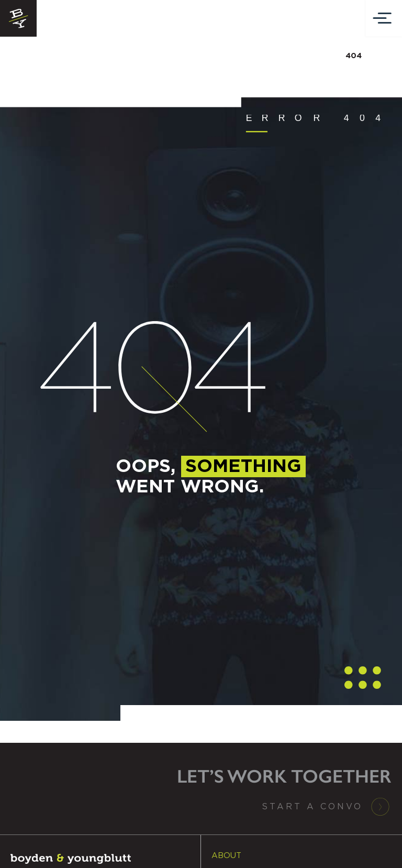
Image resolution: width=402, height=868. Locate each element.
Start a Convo (312, 807)
